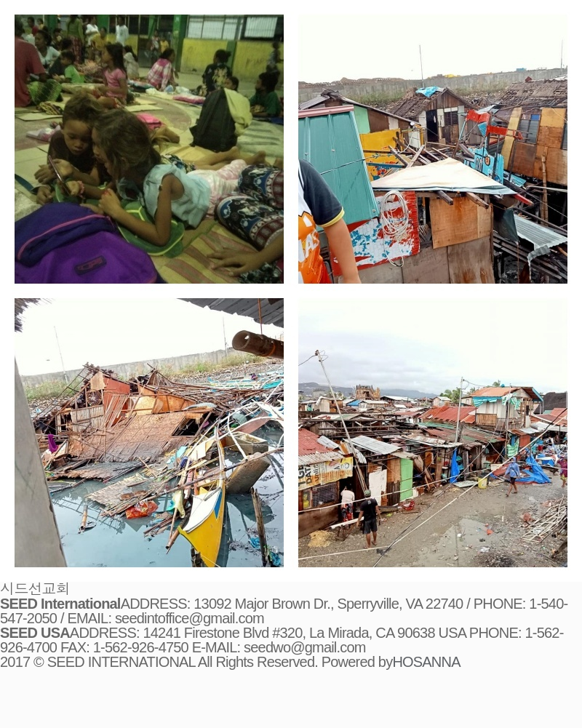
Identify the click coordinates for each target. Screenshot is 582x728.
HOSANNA (426, 662)
